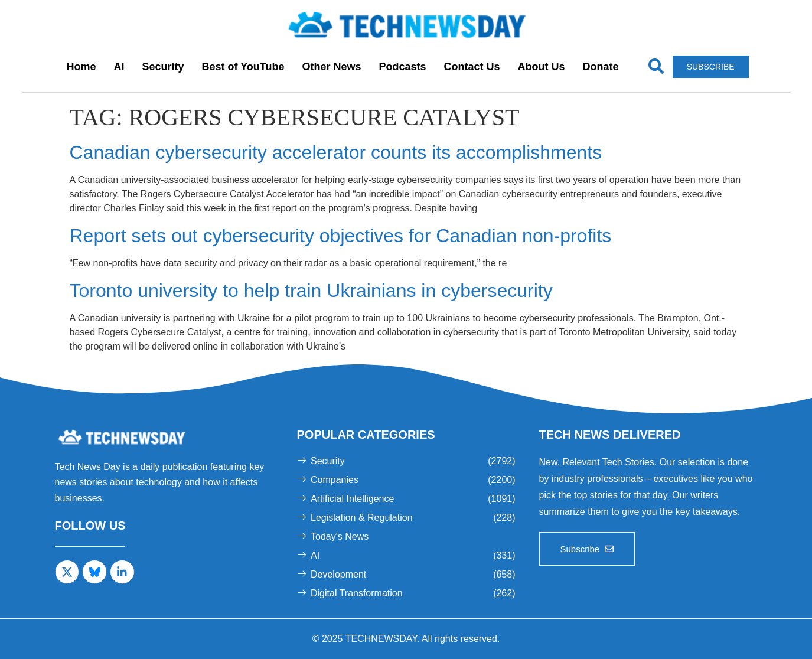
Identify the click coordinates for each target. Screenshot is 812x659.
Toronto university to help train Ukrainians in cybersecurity (311, 291)
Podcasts (403, 67)
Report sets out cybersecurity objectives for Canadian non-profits (341, 236)
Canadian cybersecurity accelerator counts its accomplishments (336, 152)
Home (81, 67)
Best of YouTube (243, 67)
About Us (542, 67)
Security (163, 67)
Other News (331, 67)
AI (119, 67)
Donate (601, 67)
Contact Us (472, 67)
